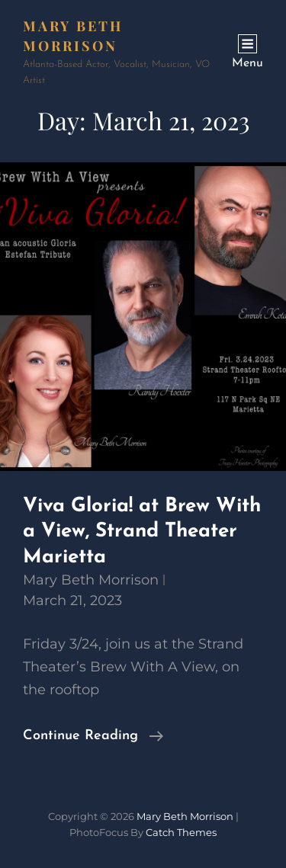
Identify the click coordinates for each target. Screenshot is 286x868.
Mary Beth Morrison (91, 580)
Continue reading (93, 736)
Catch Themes (181, 832)
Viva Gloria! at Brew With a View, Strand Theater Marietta (142, 532)
